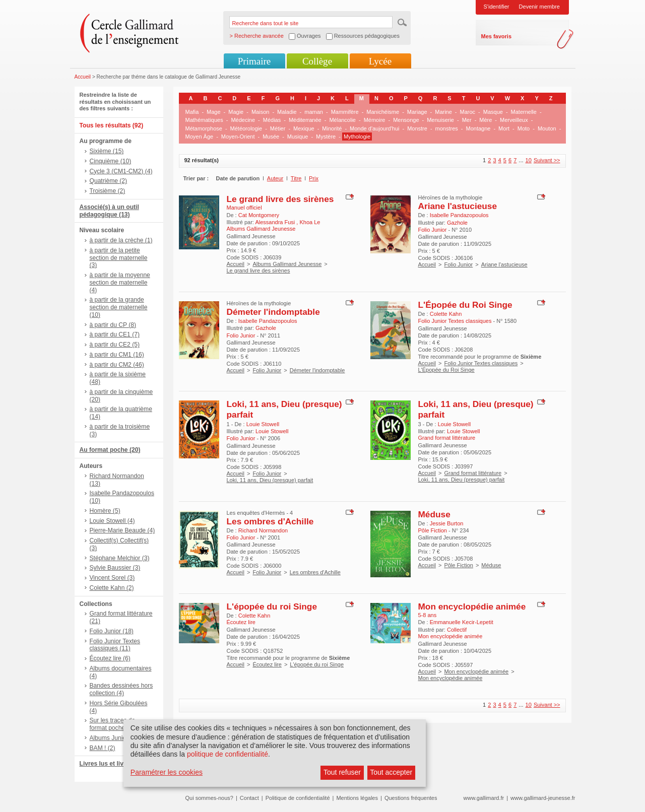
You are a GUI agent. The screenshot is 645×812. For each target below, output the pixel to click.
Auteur (275, 178)
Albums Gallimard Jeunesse (287, 264)
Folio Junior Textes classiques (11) (115, 645)
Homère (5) (105, 511)
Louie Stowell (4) (112, 521)
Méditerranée (305, 120)
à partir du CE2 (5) (115, 345)
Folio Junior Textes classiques (481, 363)
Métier (278, 128)
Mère (486, 120)
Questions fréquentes (411, 798)
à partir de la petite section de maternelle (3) (119, 258)
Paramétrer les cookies (167, 772)
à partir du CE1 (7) (115, 334)
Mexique (304, 128)
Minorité (332, 128)
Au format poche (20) (110, 450)
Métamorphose (204, 128)
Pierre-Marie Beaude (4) (122, 530)
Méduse (434, 514)
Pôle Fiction (458, 565)
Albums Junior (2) (114, 738)
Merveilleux (514, 120)
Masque (493, 112)
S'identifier (497, 7)
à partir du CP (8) (113, 325)
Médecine (243, 120)
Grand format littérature (473, 473)
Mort (504, 128)
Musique (298, 137)
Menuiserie (440, 120)
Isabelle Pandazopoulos (459, 215)
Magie (236, 112)
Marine (443, 112)
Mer (467, 120)
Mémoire (375, 120)
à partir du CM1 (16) (117, 355)
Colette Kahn (446, 314)
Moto (524, 128)
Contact (249, 798)
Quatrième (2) (109, 181)
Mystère (326, 137)
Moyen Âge (200, 137)
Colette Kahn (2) (112, 588)
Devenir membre (539, 7)
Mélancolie (342, 120)
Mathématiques (204, 120)
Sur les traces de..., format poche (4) (116, 724)
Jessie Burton (447, 523)
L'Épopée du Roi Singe (465, 305)
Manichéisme (383, 112)
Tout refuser (342, 772)
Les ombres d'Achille (270, 521)
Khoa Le (310, 222)
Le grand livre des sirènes (280, 199)
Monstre (417, 128)
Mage (214, 112)
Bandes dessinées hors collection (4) (121, 689)
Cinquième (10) (111, 161)
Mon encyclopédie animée (472, 606)
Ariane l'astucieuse (458, 206)
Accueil (83, 77)
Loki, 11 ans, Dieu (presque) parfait (270, 480)
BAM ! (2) (103, 748)
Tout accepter (391, 772)
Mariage (417, 112)
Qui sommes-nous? (209, 798)
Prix (314, 178)
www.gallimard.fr (484, 798)
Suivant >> (547, 160)
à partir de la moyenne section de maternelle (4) (120, 283)
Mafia (192, 112)
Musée (271, 137)
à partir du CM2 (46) (117, 365)
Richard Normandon (263, 530)
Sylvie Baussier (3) (115, 568)
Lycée (380, 61)
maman (314, 112)
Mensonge (406, 120)
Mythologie (357, 137)
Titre (296, 178)
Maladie (287, 112)
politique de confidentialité (228, 754)
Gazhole (457, 223)
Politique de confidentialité (298, 798)
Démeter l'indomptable (273, 312)
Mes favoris (497, 36)
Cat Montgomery (259, 215)
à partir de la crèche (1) (121, 240)
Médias (272, 120)
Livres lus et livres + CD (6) (119, 764)
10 (529, 160)
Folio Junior (458, 264)
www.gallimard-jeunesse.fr (543, 798)
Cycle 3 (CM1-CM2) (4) (121, 171)
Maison (260, 112)
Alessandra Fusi (276, 222)
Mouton (547, 128)
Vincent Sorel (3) (112, 578)
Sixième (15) (107, 151)
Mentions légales (357, 798)
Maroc (468, 112)
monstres (447, 128)
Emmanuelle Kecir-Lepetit (462, 622)
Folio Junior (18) (112, 631)
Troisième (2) (108, 191)
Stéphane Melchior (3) (120, 558)
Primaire (254, 61)
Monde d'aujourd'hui (374, 128)
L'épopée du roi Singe (272, 606)
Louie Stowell (263, 424)
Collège (317, 61)
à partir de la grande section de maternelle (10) (119, 307)
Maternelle (524, 112)
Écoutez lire (267, 664)
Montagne (478, 128)
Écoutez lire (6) (110, 658)
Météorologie (246, 128)
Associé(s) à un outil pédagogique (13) (109, 211)
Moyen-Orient (238, 137)
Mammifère (345, 112)
